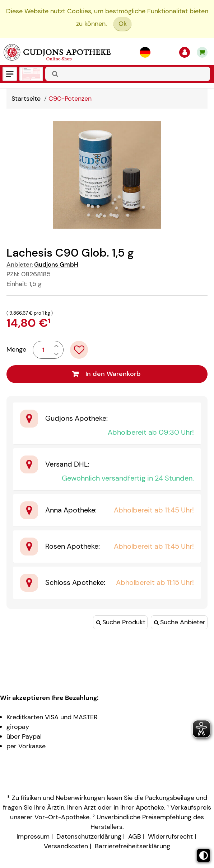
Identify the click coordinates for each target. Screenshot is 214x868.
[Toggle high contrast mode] (204, 855)
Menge (16, 349)
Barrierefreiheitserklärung (132, 846)
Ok (123, 24)
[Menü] (10, 74)
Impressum (33, 836)
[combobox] (128, 74)
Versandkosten (66, 846)
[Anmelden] (185, 52)
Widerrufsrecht (170, 836)
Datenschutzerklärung (89, 836)
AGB (135, 836)
